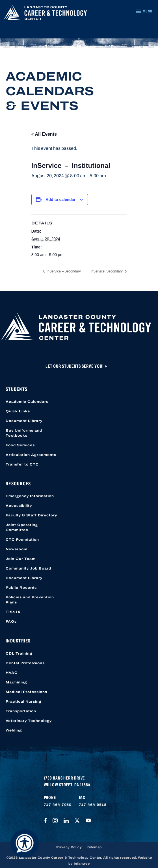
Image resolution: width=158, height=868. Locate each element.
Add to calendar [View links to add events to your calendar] (60, 200)
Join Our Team (21, 559)
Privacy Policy (69, 847)
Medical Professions (26, 692)
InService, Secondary (107, 271)
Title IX (13, 612)
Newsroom (17, 549)
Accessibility (19, 506)
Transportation (21, 711)
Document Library (24, 421)
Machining (16, 682)
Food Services (20, 445)
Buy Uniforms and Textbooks (24, 433)
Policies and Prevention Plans (30, 600)
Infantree (82, 863)
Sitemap (95, 847)
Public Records (21, 588)
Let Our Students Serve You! (75, 366)
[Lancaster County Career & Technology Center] (45, 14)
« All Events (44, 134)
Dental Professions (25, 663)
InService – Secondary (63, 271)
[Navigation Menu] (144, 11)
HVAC (12, 673)
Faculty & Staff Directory (31, 515)
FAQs (11, 622)
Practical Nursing (23, 702)
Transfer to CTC (22, 464)
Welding (14, 730)
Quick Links (18, 411)
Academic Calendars (27, 402)
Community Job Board (28, 568)
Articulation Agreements (31, 455)
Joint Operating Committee (22, 527)
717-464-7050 (58, 805)
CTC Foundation (22, 540)
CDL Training (19, 653)
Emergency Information (30, 496)
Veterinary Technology (29, 721)
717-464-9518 (93, 805)
